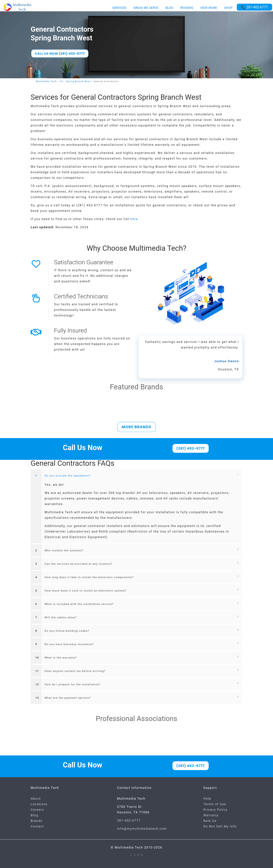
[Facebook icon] (131, 855)
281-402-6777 (129, 820)
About (36, 798)
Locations (39, 804)
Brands (37, 821)
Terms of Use (215, 804)
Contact (37, 826)
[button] (136, 506)
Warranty (211, 815)
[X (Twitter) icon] (135, 855)
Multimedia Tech (46, 81)
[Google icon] (142, 855)
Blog (34, 815)
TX (61, 81)
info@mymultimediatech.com (142, 829)
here (134, 219)
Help (207, 798)
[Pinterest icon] (138, 855)
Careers (37, 810)
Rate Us (210, 821)
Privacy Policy (215, 810)
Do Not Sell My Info (220, 826)
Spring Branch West (78, 81)
